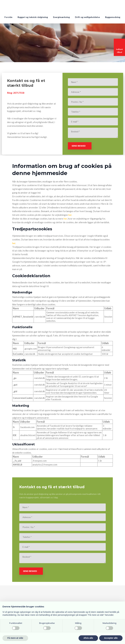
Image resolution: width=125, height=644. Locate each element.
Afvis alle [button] (88, 638)
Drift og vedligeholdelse (87, 17)
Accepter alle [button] (111, 638)
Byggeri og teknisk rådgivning (33, 17)
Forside (8, 17)
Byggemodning (113, 17)
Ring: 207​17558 (16, 93)
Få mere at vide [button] (15, 638)
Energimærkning (61, 17)
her (70, 215)
